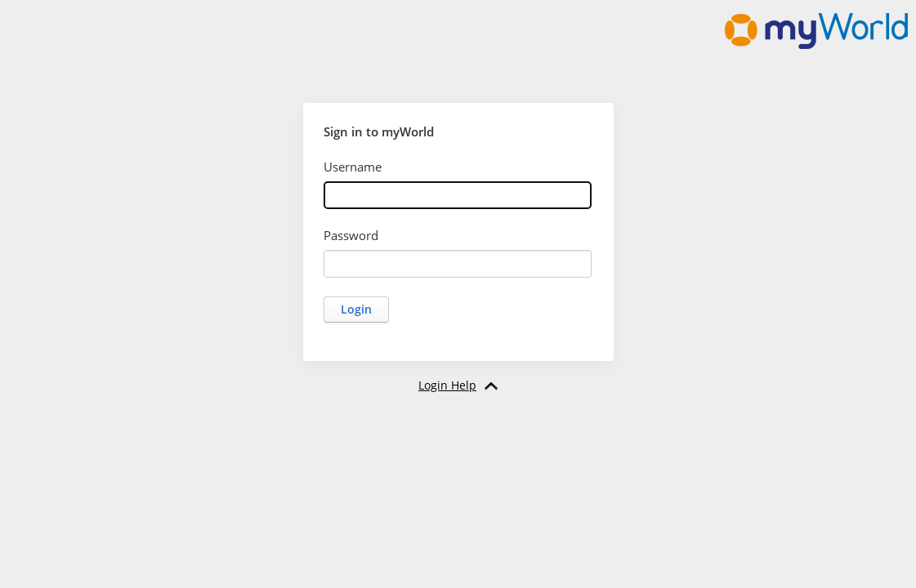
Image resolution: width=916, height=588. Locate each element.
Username (353, 167)
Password (351, 235)
